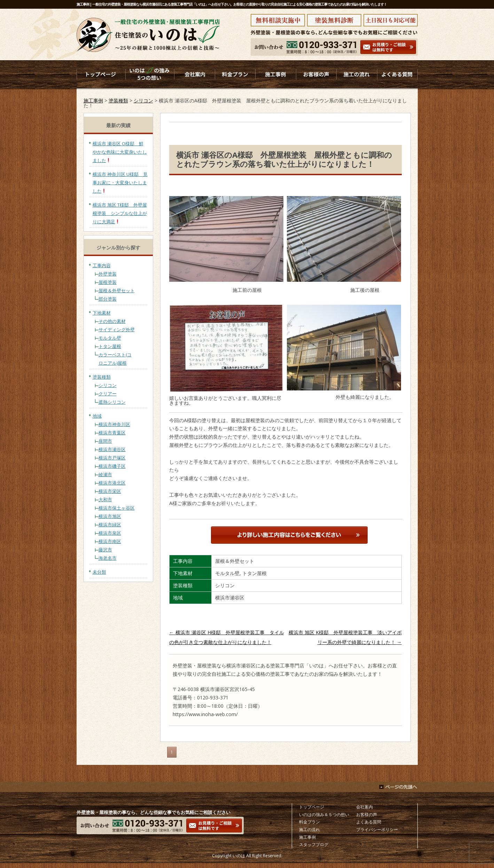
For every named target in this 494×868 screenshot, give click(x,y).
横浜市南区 (110, 541)
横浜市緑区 (110, 525)
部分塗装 (108, 299)
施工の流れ (309, 830)
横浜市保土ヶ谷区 (117, 508)
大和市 (105, 499)
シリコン (143, 100)
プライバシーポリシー (377, 830)
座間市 (105, 441)
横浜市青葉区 (112, 433)
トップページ (312, 807)
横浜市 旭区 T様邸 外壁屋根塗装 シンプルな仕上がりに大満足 (120, 213)
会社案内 (364, 807)
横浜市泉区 (110, 533)
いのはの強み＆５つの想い (324, 815)
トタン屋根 (110, 346)
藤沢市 (105, 550)
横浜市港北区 (112, 483)
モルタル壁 (110, 338)
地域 (97, 416)
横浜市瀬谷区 (112, 449)
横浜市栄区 (110, 491)
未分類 (99, 572)
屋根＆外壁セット (117, 290)
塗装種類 (118, 100)
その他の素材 (112, 321)
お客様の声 (367, 815)
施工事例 (93, 100)
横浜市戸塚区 (112, 458)
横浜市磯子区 (112, 466)
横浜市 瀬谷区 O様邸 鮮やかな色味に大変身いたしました (120, 152)
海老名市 (108, 558)
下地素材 (102, 313)
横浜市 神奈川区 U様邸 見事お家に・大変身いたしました (120, 183)
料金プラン (309, 822)
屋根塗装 (108, 282)
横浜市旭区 (110, 516)
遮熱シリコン (112, 402)
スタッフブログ (314, 844)
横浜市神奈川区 (114, 424)
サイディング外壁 (117, 330)
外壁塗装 (108, 274)
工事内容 (102, 265)
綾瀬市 (105, 474)
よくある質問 (369, 822)
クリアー (108, 394)
